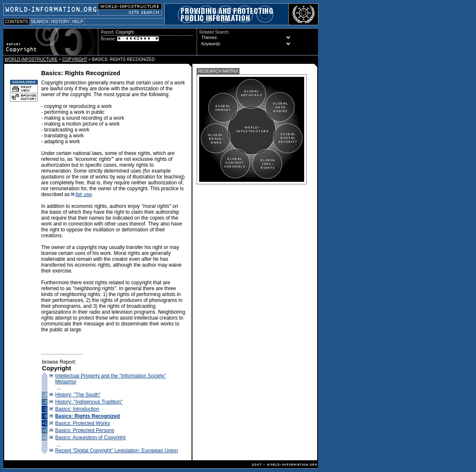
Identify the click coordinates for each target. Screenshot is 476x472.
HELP (78, 22)
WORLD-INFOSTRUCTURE (31, 59)
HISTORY (60, 22)
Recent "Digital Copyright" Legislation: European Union (116, 451)
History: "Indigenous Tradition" (89, 402)
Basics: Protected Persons (85, 430)
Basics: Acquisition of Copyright (90, 438)
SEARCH (40, 22)
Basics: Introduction (77, 409)
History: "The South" (78, 395)
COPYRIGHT (75, 59)
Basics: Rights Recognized (87, 416)
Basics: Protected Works (83, 423)
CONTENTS (17, 22)
